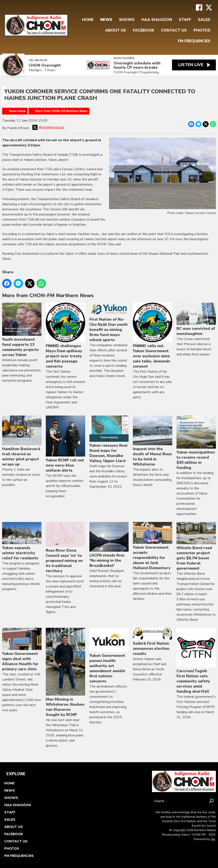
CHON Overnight (45, 65)
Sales (204, 20)
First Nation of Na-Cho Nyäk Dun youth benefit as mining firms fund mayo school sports (109, 323)
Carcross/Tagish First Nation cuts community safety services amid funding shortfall (196, 661)
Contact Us (174, 30)
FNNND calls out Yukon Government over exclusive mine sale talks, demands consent (153, 336)
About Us (116, 30)
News (106, 20)
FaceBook (143, 30)
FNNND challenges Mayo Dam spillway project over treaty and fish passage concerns (65, 336)
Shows (127, 20)
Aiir (213, 839)
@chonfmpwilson (48, 127)
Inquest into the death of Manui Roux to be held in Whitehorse (153, 441)
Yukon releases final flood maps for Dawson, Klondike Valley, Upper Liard (109, 439)
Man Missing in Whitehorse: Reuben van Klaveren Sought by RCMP (65, 672)
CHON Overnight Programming (136, 72)
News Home (17, 111)
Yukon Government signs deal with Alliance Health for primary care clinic (22, 650)
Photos (202, 30)
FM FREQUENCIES (194, 41)
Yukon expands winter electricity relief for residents (22, 541)
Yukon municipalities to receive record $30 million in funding (196, 443)
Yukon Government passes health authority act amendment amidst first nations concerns (109, 656)
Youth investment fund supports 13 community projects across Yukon (22, 330)
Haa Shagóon (157, 20)
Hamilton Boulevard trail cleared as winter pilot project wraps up (22, 441)
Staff (185, 20)
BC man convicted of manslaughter (196, 320)
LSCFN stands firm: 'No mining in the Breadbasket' (109, 545)
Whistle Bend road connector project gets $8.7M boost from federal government (196, 546)
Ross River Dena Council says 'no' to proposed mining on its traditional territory (65, 548)
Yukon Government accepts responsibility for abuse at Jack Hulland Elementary (153, 546)
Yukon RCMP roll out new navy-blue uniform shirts (65, 444)
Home (88, 20)
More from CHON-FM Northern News (61, 111)
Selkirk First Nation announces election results (153, 642)
